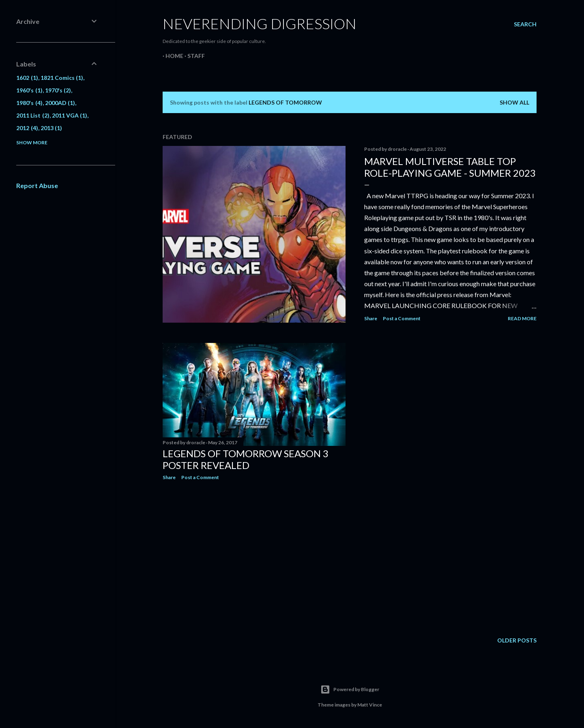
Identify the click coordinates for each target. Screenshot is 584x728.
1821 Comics (62, 78)
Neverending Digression (260, 24)
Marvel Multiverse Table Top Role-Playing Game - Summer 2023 (450, 167)
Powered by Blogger (350, 689)
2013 (52, 128)
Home (172, 56)
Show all (514, 102)
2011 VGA (70, 115)
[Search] (525, 24)
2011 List (33, 115)
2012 (27, 128)
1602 (27, 78)
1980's (29, 103)
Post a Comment (402, 318)
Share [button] (371, 318)
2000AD (60, 103)
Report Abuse (37, 185)
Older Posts (517, 640)
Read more (522, 318)
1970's (58, 90)
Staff (193, 56)
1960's (29, 90)
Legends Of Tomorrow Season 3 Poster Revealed (246, 459)
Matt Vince (370, 705)
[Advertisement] (254, 557)
